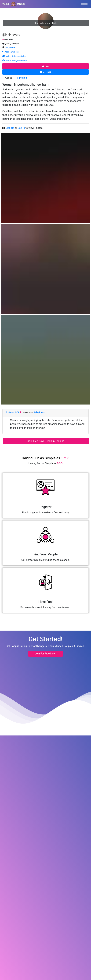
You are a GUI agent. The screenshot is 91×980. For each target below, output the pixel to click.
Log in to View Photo (46, 23)
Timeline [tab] (22, 78)
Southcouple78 (13, 412)
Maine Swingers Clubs (14, 56)
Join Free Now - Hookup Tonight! (46, 441)
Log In (22, 128)
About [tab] (8, 78)
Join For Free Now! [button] (45, 654)
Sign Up (10, 128)
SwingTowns (39, 412)
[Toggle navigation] (85, 4)
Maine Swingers (11, 52)
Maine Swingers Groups (15, 60)
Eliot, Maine (10, 47)
